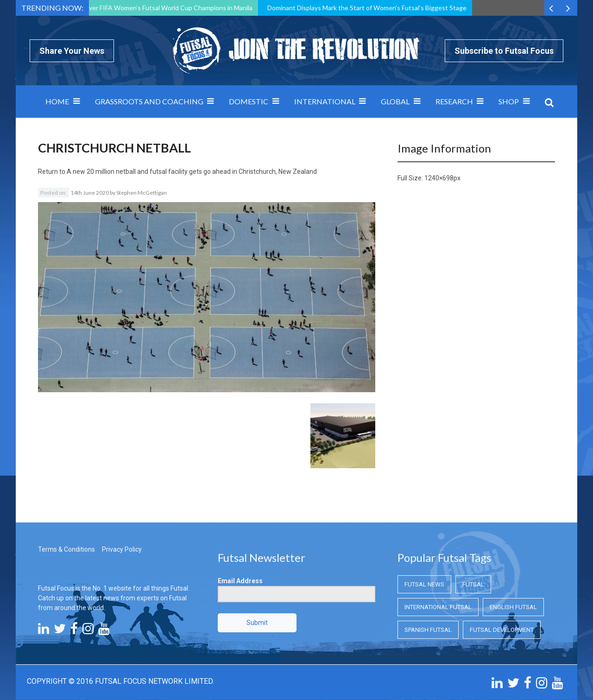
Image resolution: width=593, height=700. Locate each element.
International (325, 101)
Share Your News (72, 51)
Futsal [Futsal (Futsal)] (473, 532)
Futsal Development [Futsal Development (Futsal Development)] (502, 578)
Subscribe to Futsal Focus (504, 51)
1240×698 (439, 178)
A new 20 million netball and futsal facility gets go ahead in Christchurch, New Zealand (192, 172)
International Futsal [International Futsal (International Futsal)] (438, 555)
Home (57, 101)
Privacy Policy (122, 497)
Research (454, 101)
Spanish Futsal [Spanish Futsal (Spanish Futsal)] (428, 578)
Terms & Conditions (66, 497)
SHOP (509, 101)
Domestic (249, 101)
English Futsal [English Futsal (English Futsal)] (513, 555)
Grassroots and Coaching (149, 101)
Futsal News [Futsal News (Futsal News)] (424, 532)
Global (395, 101)
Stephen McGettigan (142, 193)
